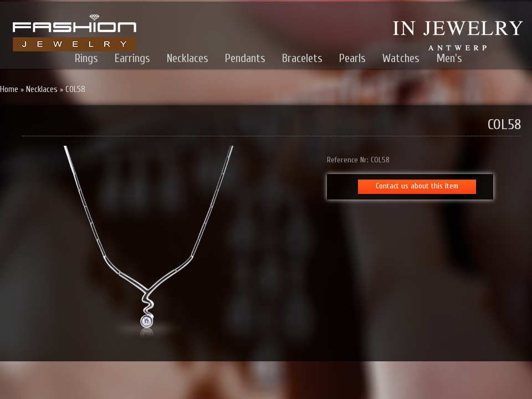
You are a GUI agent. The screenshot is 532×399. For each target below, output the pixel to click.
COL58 (75, 89)
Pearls (352, 58)
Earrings (132, 58)
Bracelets (302, 58)
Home (9, 89)
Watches (401, 58)
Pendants (245, 58)
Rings (86, 58)
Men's (449, 58)
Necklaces (188, 58)
